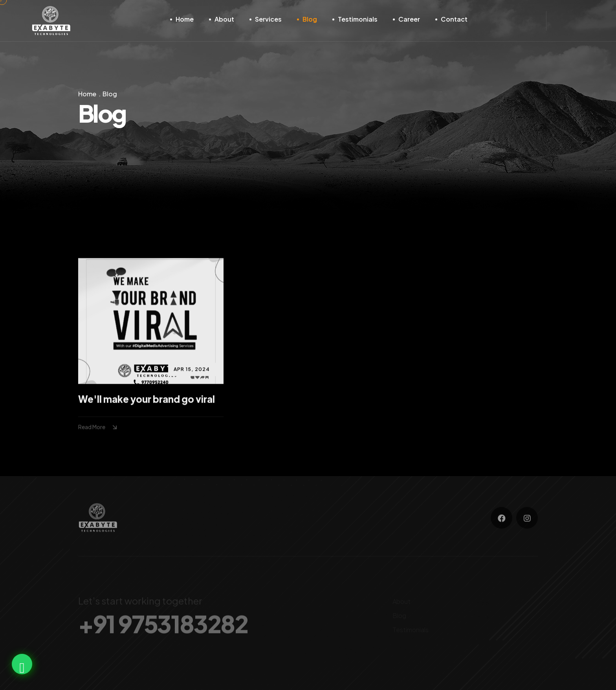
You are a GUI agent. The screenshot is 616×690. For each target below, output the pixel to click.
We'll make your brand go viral (147, 400)
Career (409, 19)
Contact (454, 19)
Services (268, 19)
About (224, 19)
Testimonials (358, 19)
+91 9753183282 (163, 626)
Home (185, 19)
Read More (98, 428)
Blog (310, 19)
